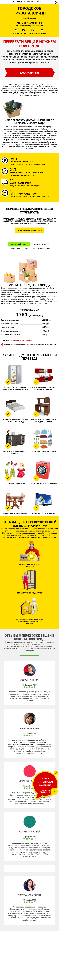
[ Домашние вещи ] (20, 344)
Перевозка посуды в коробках (43, 452)
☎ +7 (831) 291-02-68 (29, 23)
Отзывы (42, 33)
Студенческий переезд (19, 244)
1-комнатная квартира (40, 244)
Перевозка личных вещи (15, 484)
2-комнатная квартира (19, 249)
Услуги (16, 33)
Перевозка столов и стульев (15, 514)
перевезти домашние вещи (30, 127)
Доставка (32, 33)
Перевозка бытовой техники (43, 514)
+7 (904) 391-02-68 (23, 340)
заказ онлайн (29, 73)
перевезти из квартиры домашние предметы (28, 743)
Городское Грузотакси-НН (29, 11)
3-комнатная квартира (41, 249)
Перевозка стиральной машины (43, 484)
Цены (24, 33)
